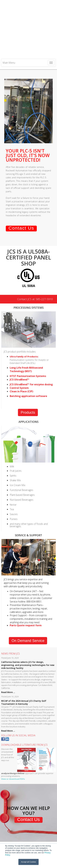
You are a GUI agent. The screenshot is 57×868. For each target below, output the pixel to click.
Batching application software (28, 372)
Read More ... (8, 668)
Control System (19, 364)
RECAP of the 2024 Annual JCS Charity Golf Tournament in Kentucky (24, 678)
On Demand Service (28, 616)
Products (28, 388)
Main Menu (9, 36)
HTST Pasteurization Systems (28, 352)
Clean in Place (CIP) (21, 367)
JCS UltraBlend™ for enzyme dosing (31, 360)
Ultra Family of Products (24, 332)
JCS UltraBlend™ (19, 355)
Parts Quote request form (26, 601)
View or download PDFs (13, 755)
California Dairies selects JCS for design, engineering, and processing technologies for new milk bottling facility (28, 641)
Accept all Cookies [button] (28, 862)
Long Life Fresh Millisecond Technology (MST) (26, 345)
